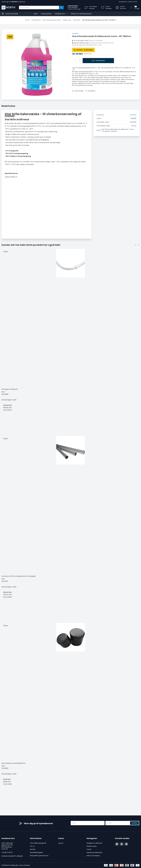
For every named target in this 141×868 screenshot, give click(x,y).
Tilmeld (134, 823)
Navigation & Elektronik (94, 843)
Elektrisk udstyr (92, 846)
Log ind (61, 843)
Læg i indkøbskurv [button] (98, 61)
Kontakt (33, 849)
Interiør (89, 849)
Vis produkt (7, 410)
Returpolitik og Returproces (39, 856)
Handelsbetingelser (36, 852)
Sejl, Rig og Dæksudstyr (94, 852)
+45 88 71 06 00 (7, 852)
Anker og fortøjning (93, 856)
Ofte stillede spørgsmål (38, 843)
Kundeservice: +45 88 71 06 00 (128, 2)
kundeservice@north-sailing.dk (12, 856)
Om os (32, 846)
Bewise (28, 865)
